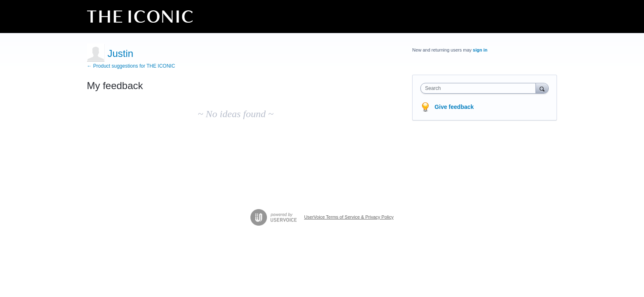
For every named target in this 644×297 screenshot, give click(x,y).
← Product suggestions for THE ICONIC (131, 66)
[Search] (542, 88)
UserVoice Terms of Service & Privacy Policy (349, 217)
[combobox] (480, 88)
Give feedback (454, 107)
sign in (480, 50)
